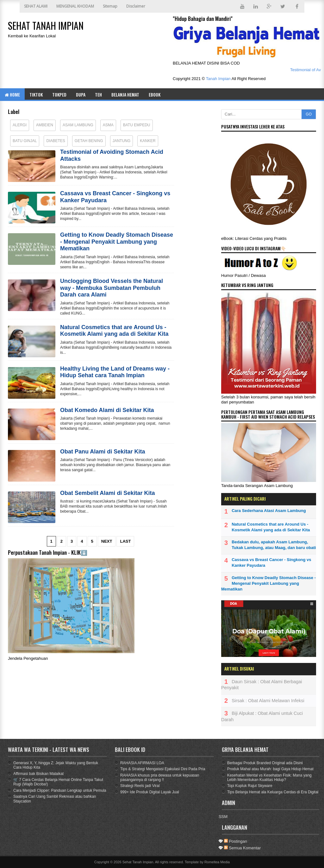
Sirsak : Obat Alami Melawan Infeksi (268, 701)
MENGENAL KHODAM (75, 6)
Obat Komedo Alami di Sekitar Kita (107, 410)
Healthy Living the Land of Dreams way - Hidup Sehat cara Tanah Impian (115, 372)
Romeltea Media (217, 862)
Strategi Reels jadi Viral (140, 786)
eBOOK (155, 94)
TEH (98, 94)
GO (309, 114)
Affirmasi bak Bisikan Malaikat (38, 774)
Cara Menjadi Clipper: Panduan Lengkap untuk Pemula (60, 790)
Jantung (122, 141)
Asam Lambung (78, 125)
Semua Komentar (243, 848)
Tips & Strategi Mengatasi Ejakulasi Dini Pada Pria (163, 769)
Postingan (236, 841)
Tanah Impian (218, 79)
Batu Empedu (137, 125)
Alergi (20, 125)
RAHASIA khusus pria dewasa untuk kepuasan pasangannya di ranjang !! (160, 777)
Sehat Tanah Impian (138, 862)
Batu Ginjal (25, 141)
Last (125, 541)
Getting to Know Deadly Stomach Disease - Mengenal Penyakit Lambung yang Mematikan (117, 242)
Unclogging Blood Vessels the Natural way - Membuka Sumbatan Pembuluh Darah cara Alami (112, 288)
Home (12, 94)
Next (107, 541)
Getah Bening (89, 141)
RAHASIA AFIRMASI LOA (142, 763)
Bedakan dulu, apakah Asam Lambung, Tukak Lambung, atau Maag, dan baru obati (274, 545)
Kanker (148, 141)
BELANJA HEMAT (125, 94)
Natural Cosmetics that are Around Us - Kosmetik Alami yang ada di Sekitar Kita (114, 331)
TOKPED (59, 94)
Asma (108, 125)
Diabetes (56, 141)
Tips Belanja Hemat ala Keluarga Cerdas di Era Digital (273, 792)
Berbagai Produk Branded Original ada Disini (265, 763)
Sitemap (110, 6)
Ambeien (45, 125)
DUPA (81, 94)
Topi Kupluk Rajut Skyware (250, 786)
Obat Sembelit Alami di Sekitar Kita (107, 493)
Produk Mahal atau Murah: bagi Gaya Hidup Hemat (270, 769)
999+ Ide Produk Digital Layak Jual (150, 792)
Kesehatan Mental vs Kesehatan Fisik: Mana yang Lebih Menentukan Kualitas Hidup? (269, 777)
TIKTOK (36, 94)
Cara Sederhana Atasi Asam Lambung (269, 511)
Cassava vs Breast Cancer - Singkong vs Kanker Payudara (115, 197)
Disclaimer (136, 6)
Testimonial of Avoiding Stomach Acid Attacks (112, 155)
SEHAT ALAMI (36, 6)
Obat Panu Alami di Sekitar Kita (103, 452)
